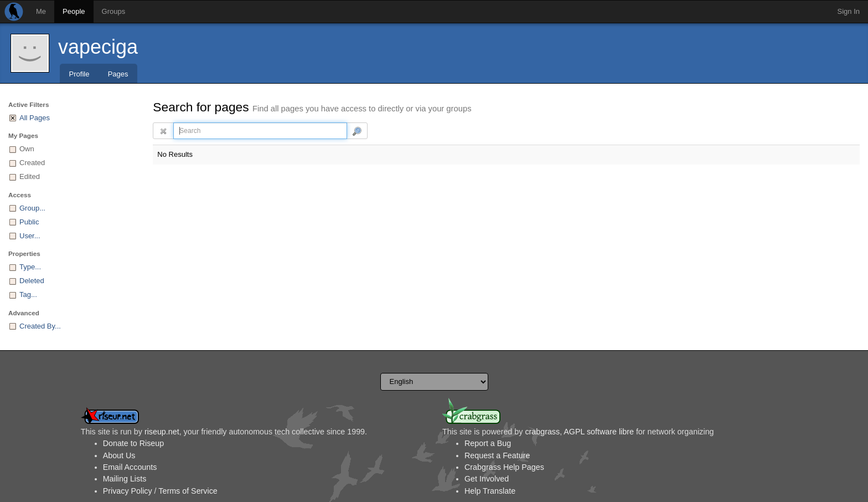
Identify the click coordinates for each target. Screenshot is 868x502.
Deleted (32, 281)
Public (29, 222)
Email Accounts (130, 467)
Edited (30, 176)
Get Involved (487, 479)
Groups (114, 11)
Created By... (40, 326)
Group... (32, 208)
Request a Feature (497, 455)
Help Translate (490, 491)
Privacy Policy (128, 491)
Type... (30, 267)
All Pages (35, 118)
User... (30, 236)
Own (27, 149)
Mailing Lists (125, 479)
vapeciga (98, 47)
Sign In (849, 11)
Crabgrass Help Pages (504, 467)
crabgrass (542, 432)
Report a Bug (488, 443)
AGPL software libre (599, 432)
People (74, 11)
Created (32, 163)
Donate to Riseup (133, 443)
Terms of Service (188, 491)
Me (41, 11)
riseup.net (162, 432)
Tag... (28, 294)
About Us (119, 455)
